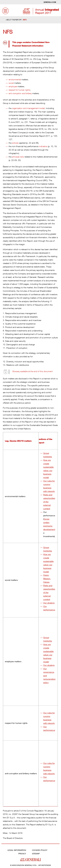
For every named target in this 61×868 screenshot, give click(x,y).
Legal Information (17, 850)
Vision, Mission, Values (47, 579)
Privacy (22, 854)
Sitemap (36, 854)
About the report (14, 20)
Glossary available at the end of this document (32, 371)
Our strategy (49, 603)
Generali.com (50, 2)
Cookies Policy (40, 850)
